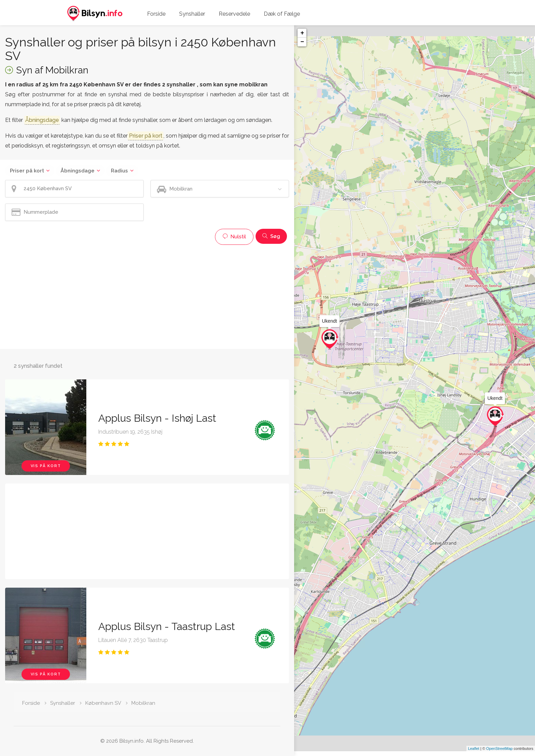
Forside (156, 14)
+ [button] (302, 33)
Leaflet (474, 753)
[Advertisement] (147, 296)
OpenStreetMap (500, 753)
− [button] (302, 42)
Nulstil (234, 237)
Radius (119, 171)
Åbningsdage (77, 171)
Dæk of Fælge (282, 14)
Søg (271, 236)
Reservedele (234, 14)
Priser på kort (27, 171)
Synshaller (192, 14)
